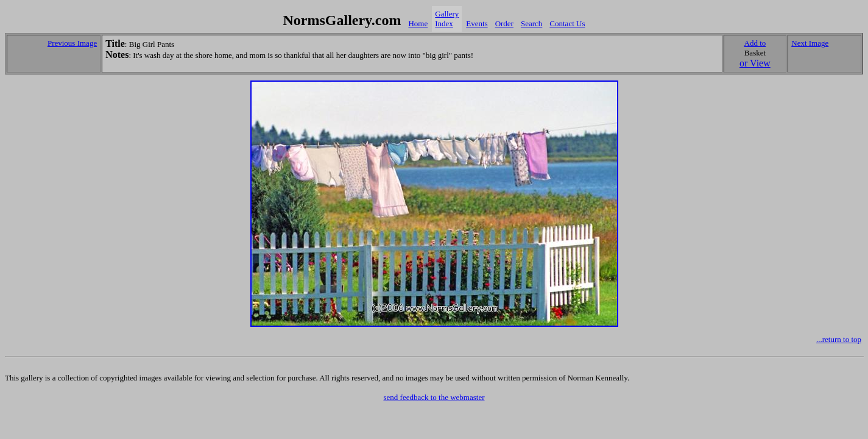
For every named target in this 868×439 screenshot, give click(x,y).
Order (504, 23)
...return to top (839, 339)
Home (418, 23)
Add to (755, 43)
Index (444, 23)
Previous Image (72, 43)
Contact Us (567, 23)
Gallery (447, 14)
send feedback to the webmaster (434, 397)
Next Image (810, 43)
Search (531, 23)
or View (755, 63)
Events (477, 23)
